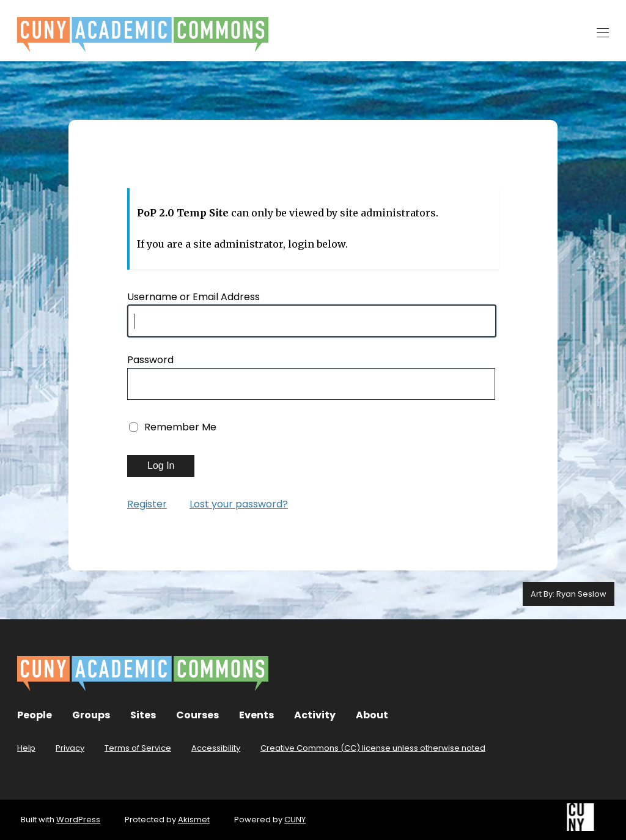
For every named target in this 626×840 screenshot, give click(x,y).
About (372, 715)
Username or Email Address (193, 297)
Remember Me (180, 427)
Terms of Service (138, 748)
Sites (143, 715)
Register (147, 504)
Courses (197, 715)
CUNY (295, 820)
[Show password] (482, 385)
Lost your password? (239, 504)
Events (256, 715)
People (35, 715)
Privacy (70, 748)
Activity (315, 715)
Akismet (194, 820)
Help (26, 748)
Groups (91, 715)
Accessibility (216, 748)
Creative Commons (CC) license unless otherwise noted (373, 748)
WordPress (78, 820)
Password (150, 360)
